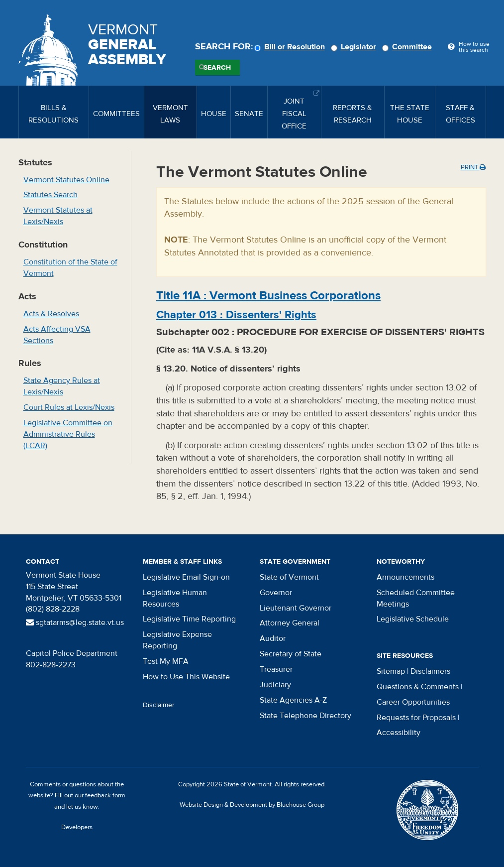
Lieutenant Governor (296, 608)
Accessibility (399, 733)
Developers (77, 827)
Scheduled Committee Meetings (416, 598)
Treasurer (276, 669)
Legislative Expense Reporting (177, 640)
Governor (276, 593)
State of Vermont (289, 577)
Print (473, 167)
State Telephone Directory (305, 716)
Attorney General (290, 623)
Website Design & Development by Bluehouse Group (252, 805)
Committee (408, 47)
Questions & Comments (418, 687)
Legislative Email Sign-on (186, 577)
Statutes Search (50, 195)
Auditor (273, 638)
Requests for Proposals (416, 718)
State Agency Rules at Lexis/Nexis (62, 386)
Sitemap (391, 671)
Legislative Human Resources (175, 598)
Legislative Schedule (413, 619)
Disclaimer (159, 705)
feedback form (105, 795)
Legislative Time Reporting (189, 619)
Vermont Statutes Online (66, 180)
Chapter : (236, 315)
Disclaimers (430, 671)
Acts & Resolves (51, 314)
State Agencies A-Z (293, 700)
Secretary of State (291, 654)
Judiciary (275, 685)
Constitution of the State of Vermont (70, 268)
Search (217, 68)
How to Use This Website (186, 677)
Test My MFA (166, 661)
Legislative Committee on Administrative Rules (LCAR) (68, 434)
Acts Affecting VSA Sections (57, 335)
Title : (268, 296)
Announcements (405, 577)
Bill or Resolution (291, 47)
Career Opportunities (413, 702)
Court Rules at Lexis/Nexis (69, 407)
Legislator (355, 47)
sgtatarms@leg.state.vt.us (75, 622)
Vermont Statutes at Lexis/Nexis (58, 216)
